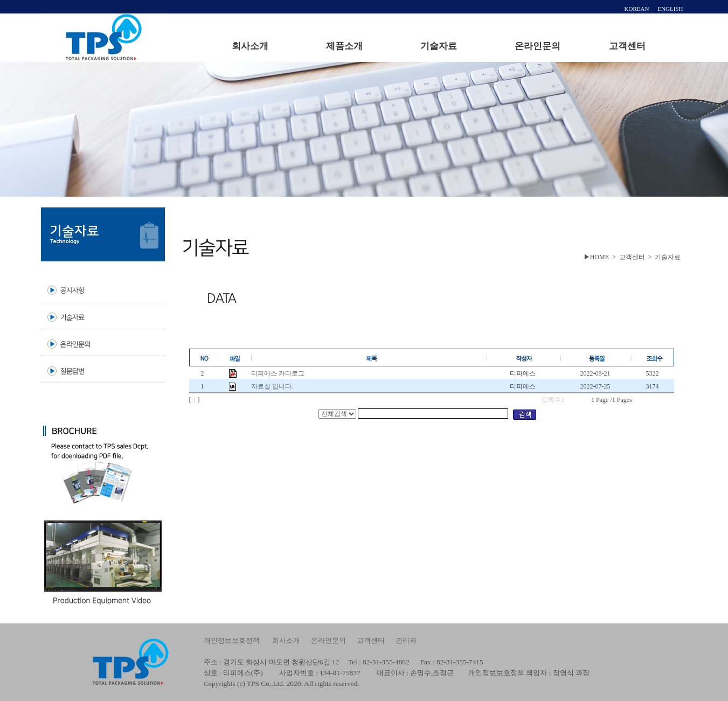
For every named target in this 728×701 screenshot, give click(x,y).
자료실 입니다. (272, 386)
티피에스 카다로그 (278, 373)
